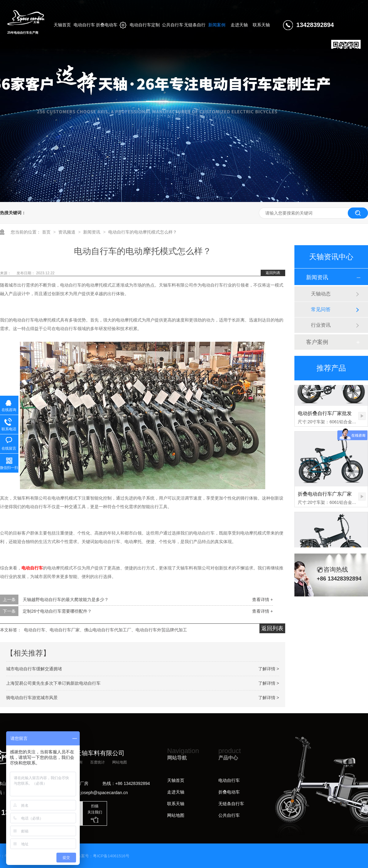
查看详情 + (263, 600)
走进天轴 (176, 792)
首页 (47, 232)
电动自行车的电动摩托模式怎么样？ (143, 232)
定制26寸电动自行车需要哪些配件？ (57, 611)
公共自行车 (229, 815)
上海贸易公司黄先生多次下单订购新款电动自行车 (53, 683)
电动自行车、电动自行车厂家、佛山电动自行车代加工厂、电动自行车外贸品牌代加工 (105, 630)
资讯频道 (67, 232)
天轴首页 (176, 780)
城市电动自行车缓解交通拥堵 (34, 669)
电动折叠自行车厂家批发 (325, 415)
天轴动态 (321, 294)
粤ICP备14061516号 (111, 856)
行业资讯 (321, 325)
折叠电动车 (229, 792)
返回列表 (273, 273)
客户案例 (317, 342)
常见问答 (321, 309)
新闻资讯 (92, 232)
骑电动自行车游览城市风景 (32, 698)
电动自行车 (229, 780)
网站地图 (120, 762)
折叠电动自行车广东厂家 (325, 496)
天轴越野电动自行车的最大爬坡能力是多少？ (66, 600)
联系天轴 (176, 804)
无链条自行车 (231, 804)
